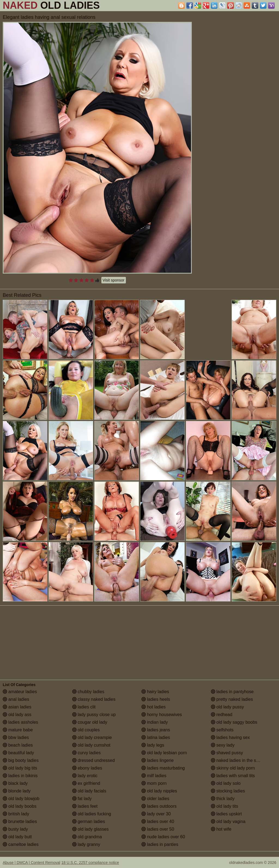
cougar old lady (90, 722)
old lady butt (17, 837)
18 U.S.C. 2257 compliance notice (90, 863)
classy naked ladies (94, 699)
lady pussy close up (94, 715)
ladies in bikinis (20, 776)
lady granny (86, 844)
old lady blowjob (21, 799)
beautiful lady (18, 753)
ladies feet (85, 806)
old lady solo (226, 783)
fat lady (82, 799)
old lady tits (225, 806)
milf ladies (154, 776)
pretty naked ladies (232, 699)
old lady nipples (159, 791)
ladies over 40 (158, 821)
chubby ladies (88, 692)
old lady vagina (228, 821)
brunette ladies (20, 821)
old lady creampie (92, 737)
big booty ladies (21, 760)
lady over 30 (156, 814)
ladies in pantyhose (232, 692)
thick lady (223, 799)
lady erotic (85, 776)
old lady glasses (90, 829)
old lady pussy (228, 707)
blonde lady (17, 791)
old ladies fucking (92, 814)
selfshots (222, 730)
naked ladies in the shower (239, 760)
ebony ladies (87, 768)
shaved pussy (227, 753)
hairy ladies (155, 692)
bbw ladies (16, 737)
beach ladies (18, 745)
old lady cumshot (91, 745)
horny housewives (162, 715)
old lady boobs (20, 806)
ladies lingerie (157, 760)
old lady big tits (20, 768)
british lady (16, 814)
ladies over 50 (158, 829)
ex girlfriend (86, 783)
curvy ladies (87, 753)
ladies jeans (156, 730)
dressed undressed (94, 760)
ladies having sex (230, 737)
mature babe (18, 730)
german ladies (89, 821)
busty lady (15, 829)
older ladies (155, 799)
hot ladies (154, 707)
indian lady (155, 722)
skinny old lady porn (233, 768)
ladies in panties (160, 844)
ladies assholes (20, 722)
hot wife (221, 829)
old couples (86, 730)
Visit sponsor (114, 280)
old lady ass (17, 715)
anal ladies (16, 699)
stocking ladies (228, 791)
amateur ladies (20, 692)
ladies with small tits (233, 776)
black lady (15, 783)
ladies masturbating (163, 768)
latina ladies (156, 737)
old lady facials (89, 791)
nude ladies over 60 (163, 837)
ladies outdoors (159, 806)
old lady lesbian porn (164, 753)
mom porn (154, 783)
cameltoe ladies (21, 844)
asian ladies (17, 707)
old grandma (87, 837)
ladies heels (156, 699)
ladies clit (84, 707)
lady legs (153, 745)
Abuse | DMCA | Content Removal (31, 863)
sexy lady (223, 745)
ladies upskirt (226, 814)
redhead (222, 715)
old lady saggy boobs (234, 722)
